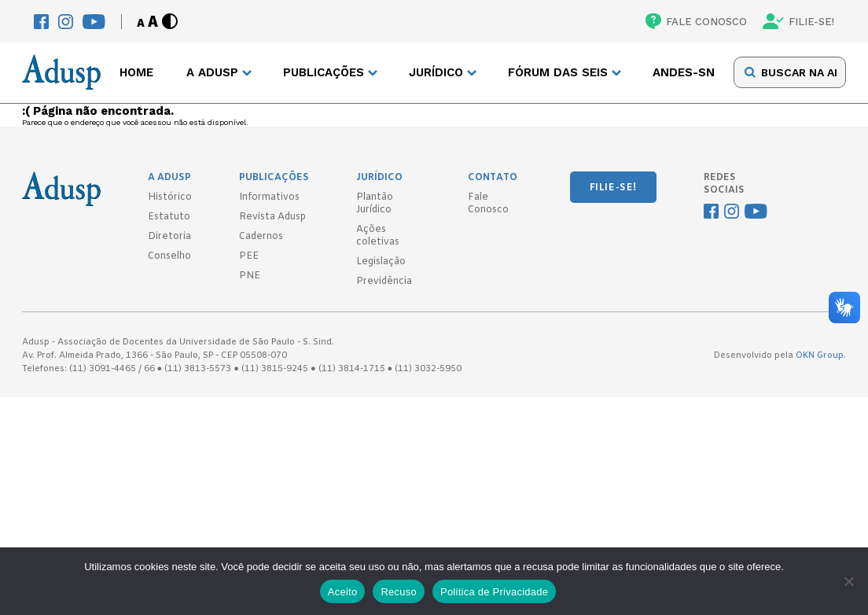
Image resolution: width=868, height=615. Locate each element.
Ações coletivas (378, 236)
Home (136, 72)
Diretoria (169, 237)
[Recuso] (848, 581)
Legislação (381, 262)
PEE (249, 256)
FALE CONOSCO (696, 21)
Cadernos (261, 237)
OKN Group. (821, 355)
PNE (250, 276)
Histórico (170, 197)
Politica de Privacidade (494, 592)
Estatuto (169, 217)
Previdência (384, 282)
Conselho (169, 256)
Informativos (269, 197)
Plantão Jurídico (375, 204)
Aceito (343, 592)
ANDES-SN (684, 72)
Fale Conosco (488, 204)
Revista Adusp (272, 217)
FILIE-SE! (798, 21)
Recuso (399, 592)
